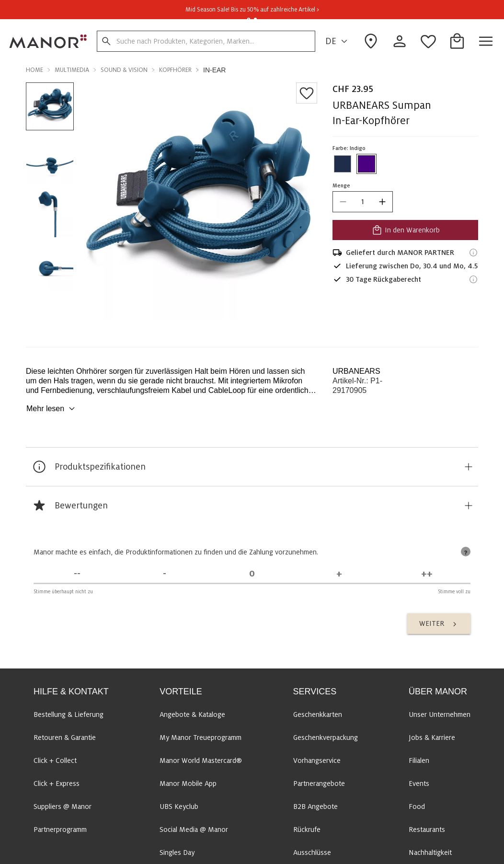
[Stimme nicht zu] (164, 574)
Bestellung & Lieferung (69, 714)
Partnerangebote (319, 783)
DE (338, 41)
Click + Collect (55, 760)
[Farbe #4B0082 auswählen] (367, 164)
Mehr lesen (52, 409)
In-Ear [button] (214, 70)
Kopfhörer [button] (175, 70)
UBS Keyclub (179, 806)
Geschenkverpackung (326, 737)
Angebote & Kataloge (192, 714)
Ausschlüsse (312, 852)
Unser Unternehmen (440, 714)
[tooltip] (466, 552)
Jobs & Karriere (432, 737)
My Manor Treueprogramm (200, 737)
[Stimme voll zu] (427, 574)
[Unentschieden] (252, 574)
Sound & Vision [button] (124, 70)
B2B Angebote (315, 806)
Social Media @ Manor (194, 829)
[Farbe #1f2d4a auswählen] (343, 164)
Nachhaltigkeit (430, 852)
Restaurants (427, 829)
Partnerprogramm (60, 829)
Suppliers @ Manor (63, 806)
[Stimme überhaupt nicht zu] (77, 574)
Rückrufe (307, 829)
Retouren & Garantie (65, 737)
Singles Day (177, 852)
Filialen (419, 760)
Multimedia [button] (72, 70)
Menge (341, 185)
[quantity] (363, 202)
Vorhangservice (317, 760)
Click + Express (57, 783)
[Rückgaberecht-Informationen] (473, 279)
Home (34, 70)
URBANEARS (356, 371)
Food (417, 806)
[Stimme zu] (339, 574)
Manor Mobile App (188, 783)
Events (419, 783)
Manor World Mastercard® (201, 760)
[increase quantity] (382, 202)
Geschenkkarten (318, 714)
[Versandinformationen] (473, 253)
